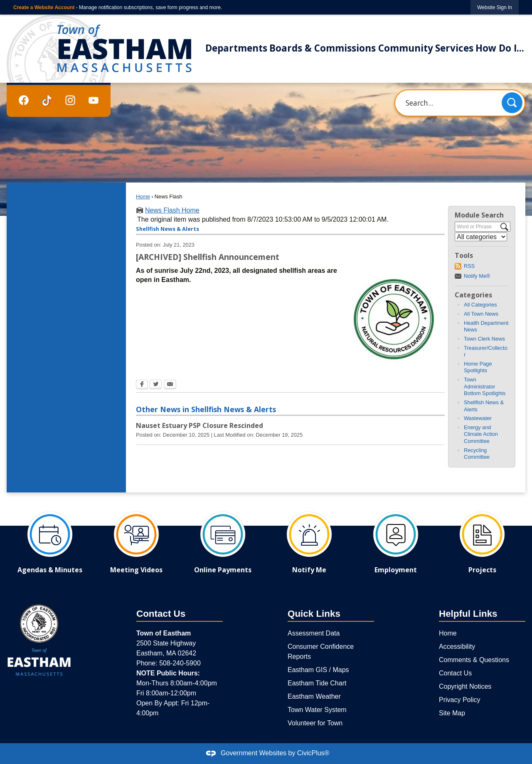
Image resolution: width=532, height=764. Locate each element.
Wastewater (478, 418)
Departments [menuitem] (236, 48)
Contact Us (455, 673)
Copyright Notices (465, 686)
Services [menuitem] (454, 48)
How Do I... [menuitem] (500, 48)
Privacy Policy (460, 700)
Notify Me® (477, 276)
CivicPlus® (313, 753)
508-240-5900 (180, 663)
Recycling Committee (477, 454)
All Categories (480, 305)
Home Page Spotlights (478, 367)
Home (143, 197)
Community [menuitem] (406, 48)
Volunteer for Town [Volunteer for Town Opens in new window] (315, 723)
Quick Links (314, 614)
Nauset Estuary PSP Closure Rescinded (199, 425)
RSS (469, 266)
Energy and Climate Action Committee (481, 434)
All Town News (481, 314)
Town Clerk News (484, 339)
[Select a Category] (481, 237)
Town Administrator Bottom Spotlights (485, 386)
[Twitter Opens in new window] (156, 385)
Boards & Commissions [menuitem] (323, 48)
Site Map (452, 713)
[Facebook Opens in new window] (142, 385)
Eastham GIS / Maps (318, 670)
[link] (495, 7)
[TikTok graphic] (47, 100)
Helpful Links (468, 614)
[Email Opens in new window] (170, 385)
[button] (512, 103)
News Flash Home (172, 210)
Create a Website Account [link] (44, 7)
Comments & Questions (474, 660)
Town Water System (317, 710)
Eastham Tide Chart (317, 683)
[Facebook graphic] (24, 100)
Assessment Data (314, 633)
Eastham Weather (314, 696)
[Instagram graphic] (70, 100)
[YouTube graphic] (94, 100)
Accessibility (457, 647)
